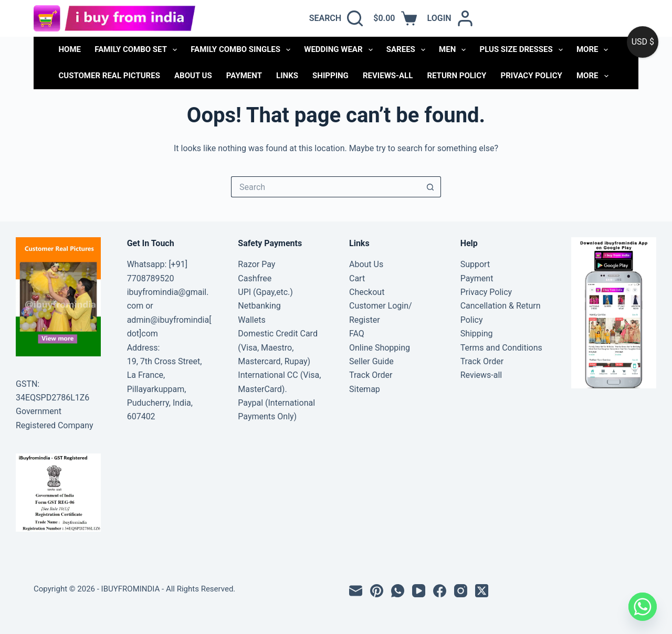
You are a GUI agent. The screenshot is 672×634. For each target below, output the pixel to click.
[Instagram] (461, 591)
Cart (357, 278)
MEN (454, 50)
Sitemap (365, 389)
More (595, 50)
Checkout (367, 292)
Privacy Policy (532, 76)
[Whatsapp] (643, 607)
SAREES (408, 50)
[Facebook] (440, 591)
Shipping (330, 76)
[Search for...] (325, 187)
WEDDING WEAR (340, 50)
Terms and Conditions (501, 348)
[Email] (356, 591)
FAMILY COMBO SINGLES (243, 50)
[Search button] (430, 187)
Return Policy (456, 76)
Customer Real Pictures (109, 76)
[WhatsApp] (398, 591)
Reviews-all (388, 76)
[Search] (336, 18)
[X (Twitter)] (482, 591)
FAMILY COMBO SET (138, 50)
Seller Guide (371, 361)
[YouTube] (419, 591)
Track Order (371, 375)
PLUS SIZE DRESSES (523, 50)
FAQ (357, 334)
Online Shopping (380, 348)
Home (70, 49)
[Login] (450, 18)
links (287, 76)
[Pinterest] (377, 591)
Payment (244, 76)
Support (475, 264)
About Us (193, 76)
